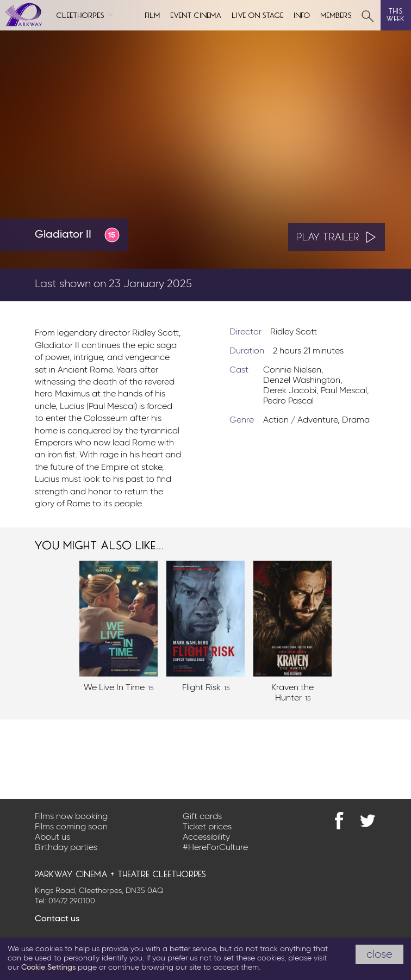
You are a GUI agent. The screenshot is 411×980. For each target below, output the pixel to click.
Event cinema (196, 14)
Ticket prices (207, 827)
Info (302, 14)
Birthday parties (66, 848)
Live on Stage (258, 14)
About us (52, 838)
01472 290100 (72, 901)
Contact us (57, 919)
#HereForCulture (215, 848)
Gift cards (202, 817)
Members (337, 14)
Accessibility (206, 838)
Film (153, 14)
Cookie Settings (48, 967)
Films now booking (71, 817)
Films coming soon (71, 827)
